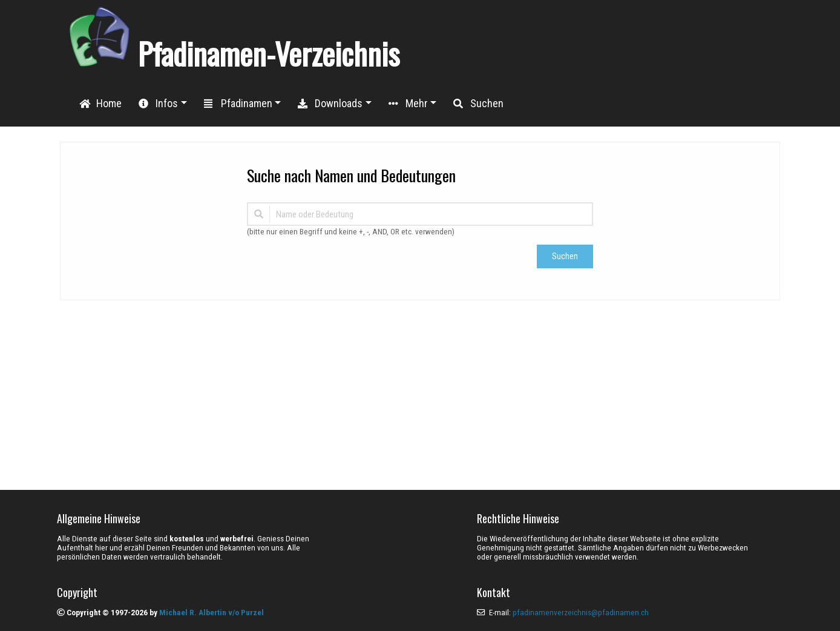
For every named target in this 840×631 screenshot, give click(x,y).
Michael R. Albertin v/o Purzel (212, 613)
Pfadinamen (238, 103)
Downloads (330, 103)
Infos (158, 103)
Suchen (478, 103)
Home (100, 103)
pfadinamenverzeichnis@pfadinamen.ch (581, 613)
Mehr (408, 103)
